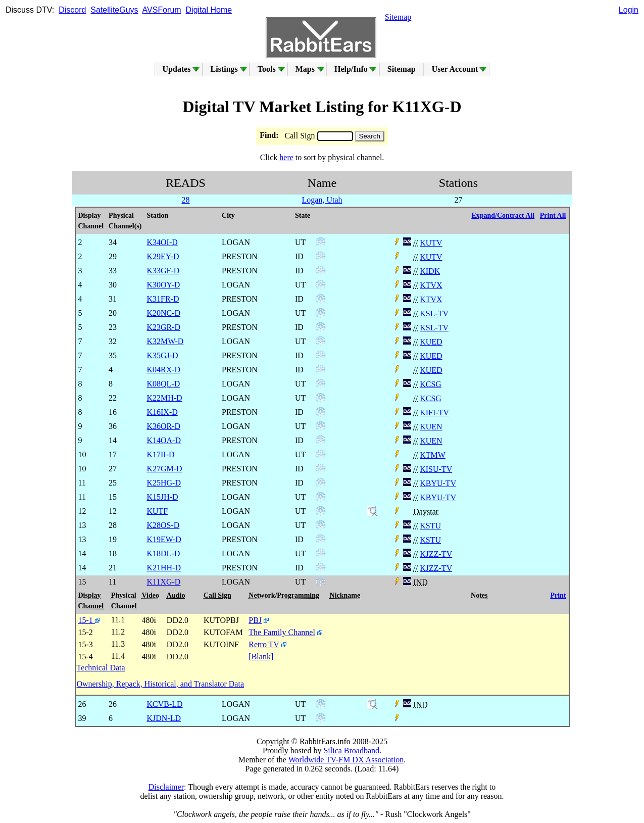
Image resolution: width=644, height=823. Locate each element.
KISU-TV (436, 469)
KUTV (431, 243)
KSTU (430, 526)
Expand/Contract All (503, 215)
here (286, 157)
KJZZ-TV (436, 554)
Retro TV (264, 644)
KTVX (431, 285)
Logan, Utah (322, 200)
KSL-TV (434, 313)
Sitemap (398, 17)
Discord (72, 10)
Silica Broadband (351, 751)
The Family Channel (282, 632)
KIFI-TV (434, 413)
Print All (553, 215)
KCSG (431, 384)
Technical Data (101, 668)
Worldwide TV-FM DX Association (346, 760)
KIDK (430, 271)
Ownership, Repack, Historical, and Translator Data (160, 684)
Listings (224, 69)
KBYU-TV (438, 483)
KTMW (433, 455)
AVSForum (162, 10)
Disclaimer (166, 787)
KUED (431, 342)
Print (558, 595)
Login (629, 10)
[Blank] (261, 657)
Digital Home (209, 10)
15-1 (89, 620)
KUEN (431, 427)
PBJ (255, 620)
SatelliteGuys (114, 10)
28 (186, 200)
